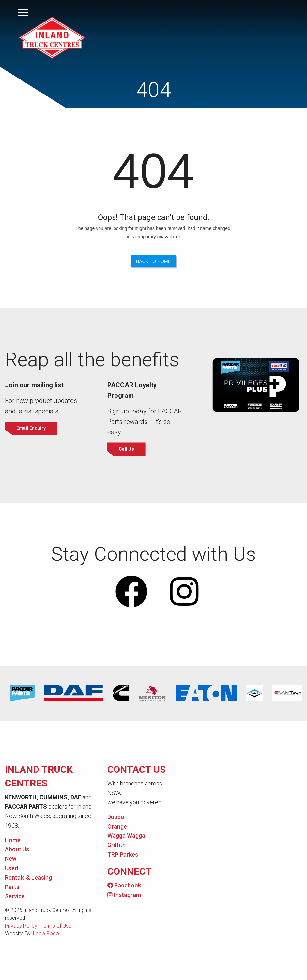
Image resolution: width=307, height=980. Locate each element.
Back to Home (153, 261)
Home (13, 840)
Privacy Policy (21, 926)
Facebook (124, 886)
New (11, 859)
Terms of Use (56, 926)
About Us (17, 850)
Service (15, 897)
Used (11, 868)
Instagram (124, 895)
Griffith (116, 846)
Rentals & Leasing (28, 878)
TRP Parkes (123, 855)
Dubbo (116, 817)
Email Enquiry (32, 428)
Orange (117, 827)
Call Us (127, 449)
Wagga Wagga (126, 836)
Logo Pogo (46, 934)
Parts (12, 887)
